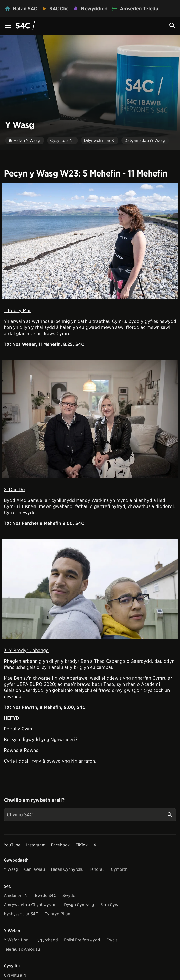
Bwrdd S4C (46, 895)
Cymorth (119, 869)
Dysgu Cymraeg (79, 905)
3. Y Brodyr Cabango (26, 650)
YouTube (12, 845)
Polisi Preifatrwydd (82, 940)
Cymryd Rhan (57, 914)
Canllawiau (34, 869)
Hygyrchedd (46, 940)
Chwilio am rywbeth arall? (34, 800)
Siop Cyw (109, 905)
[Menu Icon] (8, 26)
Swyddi (70, 895)
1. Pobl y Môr (17, 310)
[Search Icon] (172, 26)
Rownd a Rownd (21, 750)
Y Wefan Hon (16, 940)
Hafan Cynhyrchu (67, 869)
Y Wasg (11, 869)
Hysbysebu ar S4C (21, 914)
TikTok (82, 845)
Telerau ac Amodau (22, 949)
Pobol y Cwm (18, 729)
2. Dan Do (14, 489)
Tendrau (97, 869)
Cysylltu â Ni (16, 975)
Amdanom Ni (16, 895)
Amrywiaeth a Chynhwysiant (31, 905)
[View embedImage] (90, 241)
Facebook (60, 845)
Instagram (36, 845)
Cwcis (112, 940)
